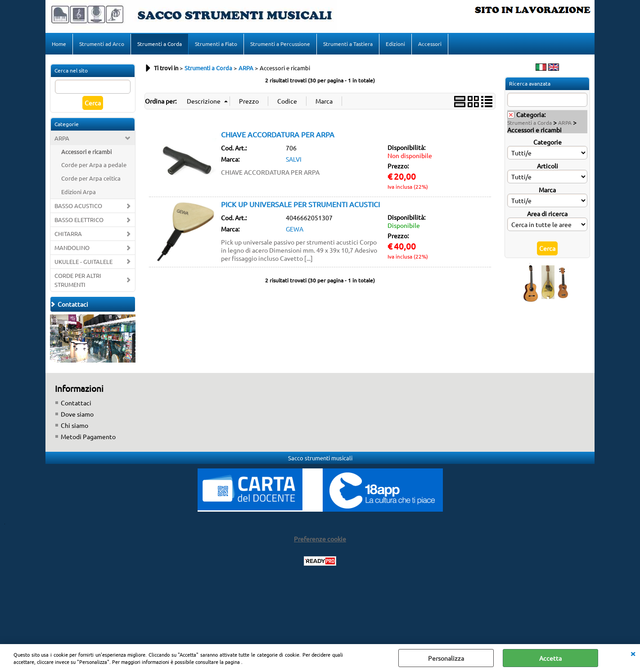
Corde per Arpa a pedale (94, 165)
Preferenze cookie (320, 539)
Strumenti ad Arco (102, 44)
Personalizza (446, 658)
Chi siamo (74, 425)
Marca (547, 190)
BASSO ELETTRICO (79, 220)
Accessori (430, 44)
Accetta (550, 658)
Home (59, 44)
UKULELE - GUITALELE (83, 261)
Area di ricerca (547, 213)
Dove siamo (77, 414)
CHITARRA (68, 234)
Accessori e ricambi (86, 152)
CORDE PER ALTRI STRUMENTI (78, 280)
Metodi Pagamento (88, 436)
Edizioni (395, 44)
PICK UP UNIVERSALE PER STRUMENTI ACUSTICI (300, 204)
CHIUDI (633, 653)
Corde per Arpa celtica (91, 178)
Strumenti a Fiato (216, 44)
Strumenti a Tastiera (348, 44)
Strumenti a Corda (160, 44)
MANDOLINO (72, 247)
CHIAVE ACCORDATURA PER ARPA (278, 134)
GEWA (295, 229)
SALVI (294, 159)
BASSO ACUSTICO (78, 206)
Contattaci (76, 403)
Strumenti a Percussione (280, 44)
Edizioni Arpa (79, 192)
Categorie (548, 142)
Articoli (548, 166)
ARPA (62, 138)
